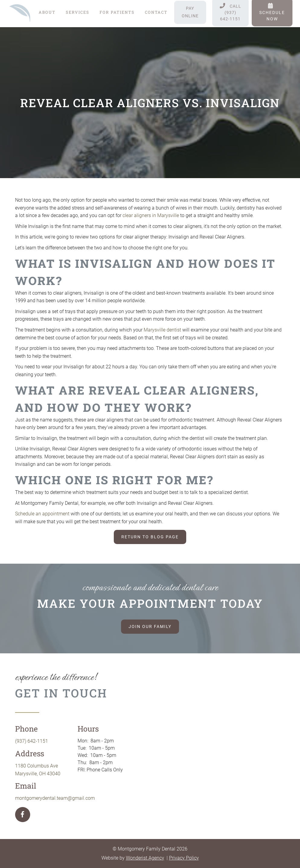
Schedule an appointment (42, 514)
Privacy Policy (184, 858)
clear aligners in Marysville (151, 215)
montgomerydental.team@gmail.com (55, 798)
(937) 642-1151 (32, 741)
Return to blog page (150, 537)
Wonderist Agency (145, 858)
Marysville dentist (162, 330)
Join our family (150, 626)
